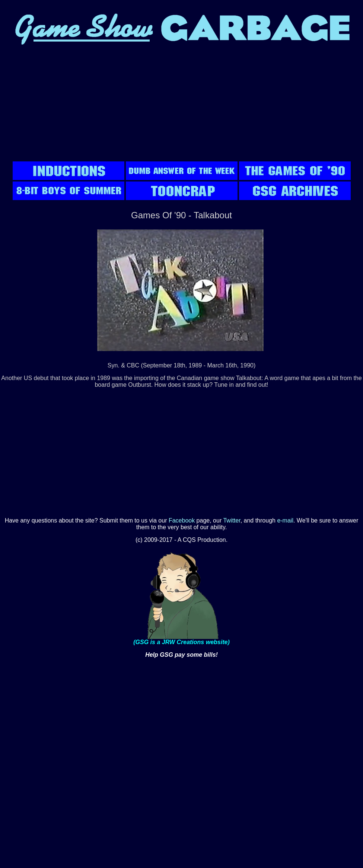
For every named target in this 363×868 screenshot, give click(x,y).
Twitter (232, 520)
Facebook (182, 520)
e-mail (285, 520)
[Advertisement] (182, 108)
